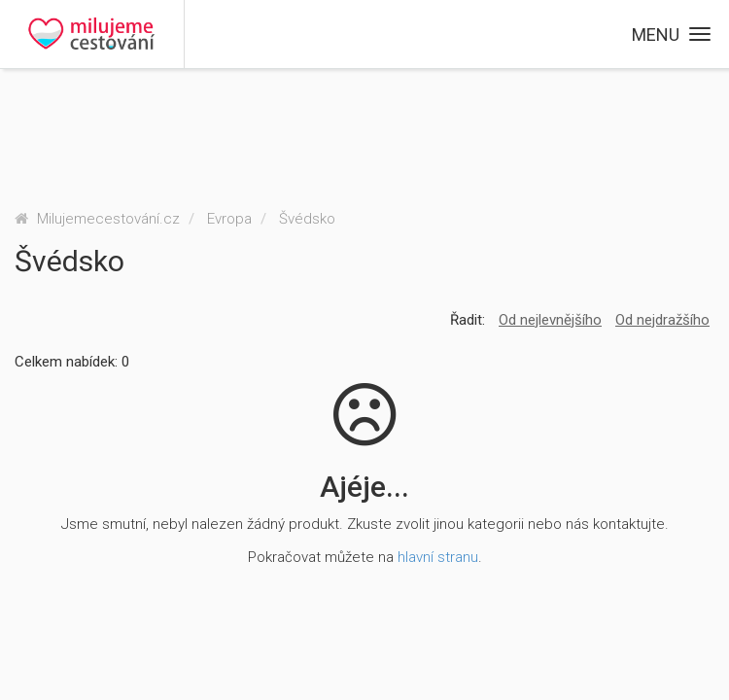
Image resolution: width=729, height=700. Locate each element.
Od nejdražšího (662, 320)
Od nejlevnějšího (550, 320)
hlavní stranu (438, 557)
